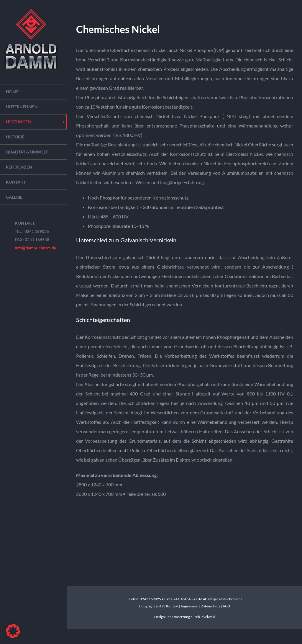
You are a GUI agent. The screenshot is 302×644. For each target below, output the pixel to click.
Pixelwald (208, 617)
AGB (226, 606)
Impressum (190, 606)
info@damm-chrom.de (35, 248)
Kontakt (173, 606)
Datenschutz (210, 606)
